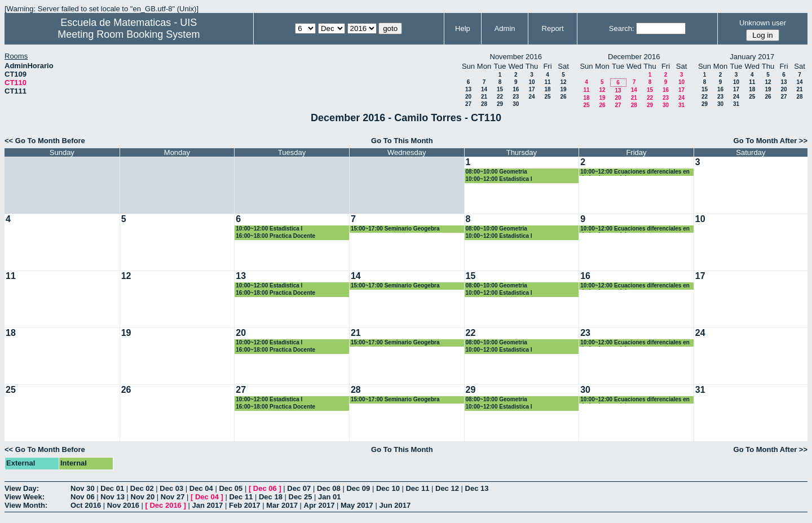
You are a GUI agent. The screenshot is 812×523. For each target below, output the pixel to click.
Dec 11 (417, 488)
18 (547, 89)
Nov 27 (173, 497)
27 (468, 104)
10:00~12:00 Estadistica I (499, 179)
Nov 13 (112, 497)
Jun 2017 (395, 505)
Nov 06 (83, 497)
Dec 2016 (165, 505)
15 (500, 89)
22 (500, 97)
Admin (505, 28)
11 (547, 82)
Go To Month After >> (771, 141)
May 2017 (357, 505)
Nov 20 (143, 497)
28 (484, 104)
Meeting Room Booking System (129, 34)
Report (553, 28)
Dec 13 (477, 488)
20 (468, 97)
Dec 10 (388, 488)
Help (463, 28)
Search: (622, 28)
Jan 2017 (207, 505)
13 (468, 89)
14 (484, 89)
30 (516, 104)
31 (681, 105)
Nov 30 (83, 488)
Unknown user (763, 23)
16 (516, 89)
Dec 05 (231, 488)
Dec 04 (201, 488)
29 (500, 104)
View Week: (25, 497)
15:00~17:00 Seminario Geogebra (395, 229)
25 (547, 97)
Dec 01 (112, 488)
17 (531, 89)
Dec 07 (299, 488)
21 (484, 97)
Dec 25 (301, 497)
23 (516, 97)
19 (563, 89)
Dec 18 (271, 497)
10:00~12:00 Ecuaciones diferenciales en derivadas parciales (635, 172)
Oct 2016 (86, 505)
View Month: (26, 505)
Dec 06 (265, 488)
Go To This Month (402, 141)
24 (531, 97)
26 (563, 97)
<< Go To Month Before (45, 141)
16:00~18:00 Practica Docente (275, 236)
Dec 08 (329, 488)
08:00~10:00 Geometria (497, 172)
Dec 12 (447, 488)
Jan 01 (329, 497)
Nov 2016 (123, 505)
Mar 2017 (282, 505)
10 (531, 82)
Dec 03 (171, 488)
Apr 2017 (319, 505)
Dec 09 (358, 488)
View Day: (22, 488)
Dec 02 (142, 488)
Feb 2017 (245, 505)
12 (563, 82)
